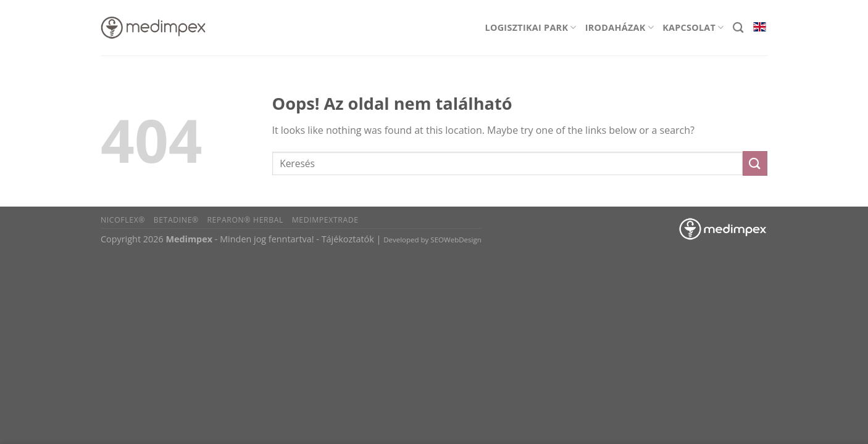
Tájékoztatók (348, 239)
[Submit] (755, 163)
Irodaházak (620, 27)
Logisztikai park (531, 27)
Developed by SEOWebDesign (432, 240)
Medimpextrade (325, 220)
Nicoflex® (123, 220)
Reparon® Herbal (245, 220)
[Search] (738, 28)
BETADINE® (176, 220)
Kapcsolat (693, 27)
